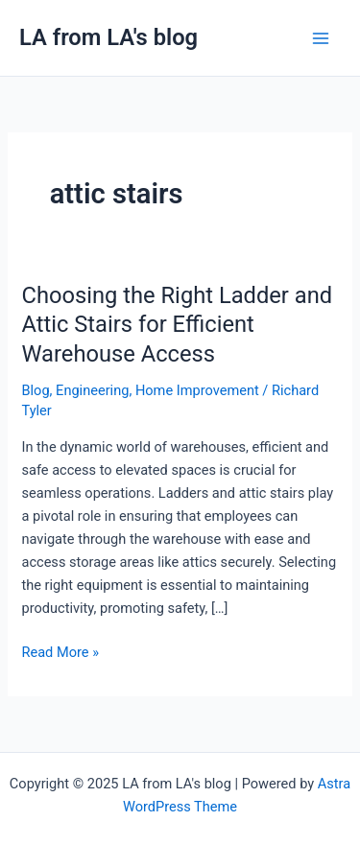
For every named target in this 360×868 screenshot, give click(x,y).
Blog (35, 390)
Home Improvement (197, 390)
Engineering (92, 390)
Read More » (60, 651)
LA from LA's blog (108, 37)
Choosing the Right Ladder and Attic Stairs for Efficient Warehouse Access (177, 325)
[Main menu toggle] (321, 38)
